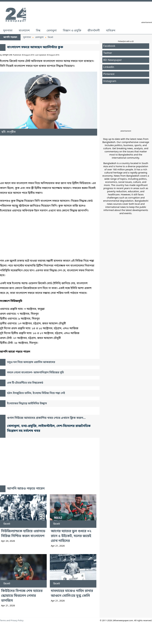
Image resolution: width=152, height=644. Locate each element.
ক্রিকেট (7, 524)
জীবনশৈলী (94, 31)
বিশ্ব (38, 31)
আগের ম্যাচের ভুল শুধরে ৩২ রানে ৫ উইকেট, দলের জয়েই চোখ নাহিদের (71, 536)
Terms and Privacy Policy (12, 621)
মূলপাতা (8, 31)
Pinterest (109, 74)
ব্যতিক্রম (111, 31)
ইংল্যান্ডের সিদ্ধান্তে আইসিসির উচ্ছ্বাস (27, 404)
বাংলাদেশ (24, 31)
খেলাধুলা (52, 31)
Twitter (108, 53)
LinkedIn (109, 67)
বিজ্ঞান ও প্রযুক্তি (72, 31)
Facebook (109, 46)
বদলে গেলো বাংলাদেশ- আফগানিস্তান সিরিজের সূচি (35, 373)
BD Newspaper (113, 60)
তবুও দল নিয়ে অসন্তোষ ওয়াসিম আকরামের (31, 362)
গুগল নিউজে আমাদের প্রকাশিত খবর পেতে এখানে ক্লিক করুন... (46, 418)
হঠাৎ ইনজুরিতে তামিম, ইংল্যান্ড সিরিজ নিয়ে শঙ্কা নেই (36, 393)
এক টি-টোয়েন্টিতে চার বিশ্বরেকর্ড (25, 383)
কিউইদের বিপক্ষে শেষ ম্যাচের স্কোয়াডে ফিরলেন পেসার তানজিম (22, 596)
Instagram (110, 81)
